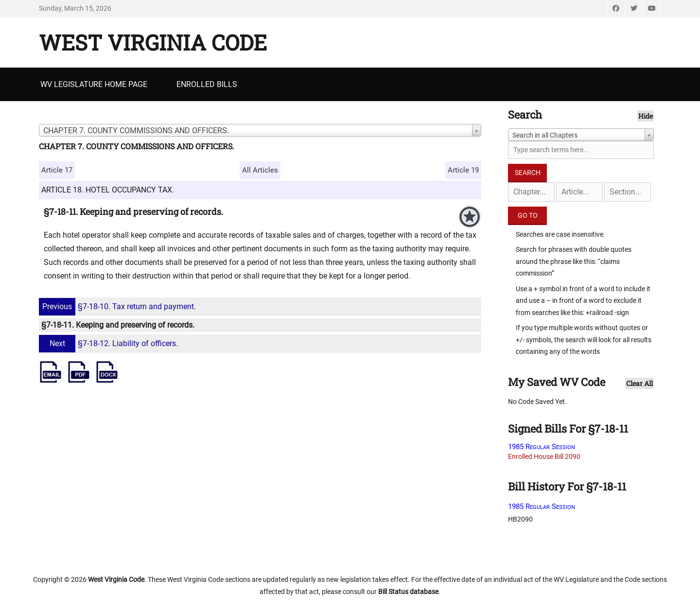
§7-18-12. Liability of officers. (110, 343)
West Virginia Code (153, 42)
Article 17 (57, 170)
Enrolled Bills (207, 84)
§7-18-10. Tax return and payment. (119, 306)
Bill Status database (408, 592)
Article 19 (463, 170)
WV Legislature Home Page (94, 84)
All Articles (260, 170)
